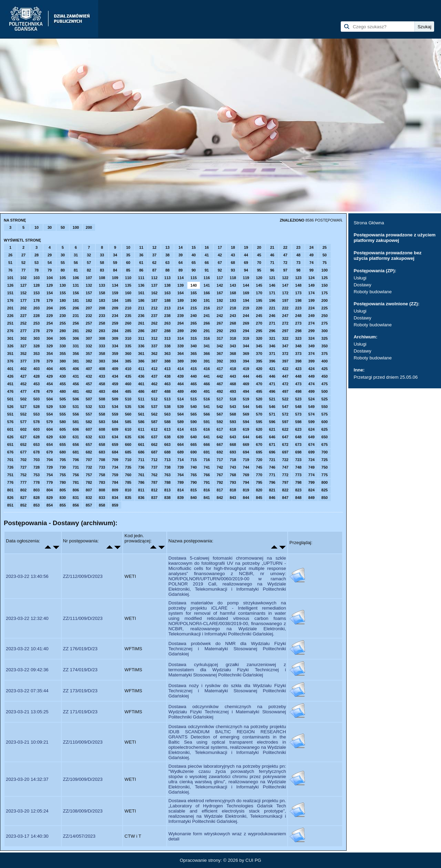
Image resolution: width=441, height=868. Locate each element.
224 (311, 308)
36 (141, 255)
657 (89, 445)
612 (154, 429)
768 (233, 475)
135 (128, 285)
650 (325, 437)
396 (272, 361)
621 (272, 429)
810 (128, 490)
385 (128, 361)
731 (76, 467)
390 (194, 361)
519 (246, 399)
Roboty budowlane (372, 292)
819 (246, 490)
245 (259, 316)
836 (141, 498)
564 (181, 414)
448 (298, 376)
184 (115, 300)
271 (272, 323)
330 (63, 346)
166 (207, 293)
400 (325, 361)
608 (102, 429)
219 (246, 308)
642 (220, 437)
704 (50, 460)
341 (207, 346)
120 (259, 278)
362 (154, 354)
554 (50, 414)
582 (89, 422)
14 (181, 247)
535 (128, 407)
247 (285, 316)
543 (233, 407)
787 (154, 482)
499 (311, 391)
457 (89, 384)
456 (76, 384)
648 (298, 437)
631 (76, 437)
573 (298, 414)
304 (50, 338)
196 (272, 300)
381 (76, 361)
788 (167, 482)
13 (167, 247)
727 (23, 467)
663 (167, 445)
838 (167, 498)
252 (23, 323)
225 (325, 308)
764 (181, 475)
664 (181, 445)
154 (50, 293)
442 (220, 376)
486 (141, 391)
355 (63, 354)
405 (63, 369)
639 (181, 437)
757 (89, 475)
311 (141, 338)
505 (63, 399)
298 (298, 331)
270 (259, 323)
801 (10, 490)
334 (115, 346)
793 (233, 482)
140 (194, 285)
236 (141, 316)
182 (89, 300)
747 (285, 467)
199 (311, 300)
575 (325, 414)
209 (115, 308)
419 (246, 369)
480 (63, 391)
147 (285, 285)
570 (259, 414)
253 (37, 323)
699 (311, 452)
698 (298, 452)
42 (220, 255)
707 (89, 460)
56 (76, 263)
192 (220, 300)
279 (50, 331)
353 (37, 354)
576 (10, 422)
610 (128, 429)
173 (298, 293)
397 (285, 361)
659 (115, 445)
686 (141, 452)
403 (37, 369)
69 (246, 263)
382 (89, 361)
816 (207, 490)
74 (311, 263)
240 (194, 316)
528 (37, 407)
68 (233, 263)
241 (207, 316)
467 (220, 384)
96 (272, 270)
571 (272, 414)
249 (311, 316)
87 (154, 270)
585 (128, 422)
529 (50, 407)
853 (37, 505)
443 (233, 376)
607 (89, 429)
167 (220, 293)
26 (10, 255)
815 (194, 490)
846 (272, 498)
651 (10, 445)
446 (272, 376)
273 (298, 323)
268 (233, 323)
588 (167, 422)
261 (141, 323)
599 (311, 422)
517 (220, 399)
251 (10, 323)
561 (141, 414)
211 (141, 308)
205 (63, 308)
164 (181, 293)
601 (10, 429)
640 (194, 437)
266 (207, 323)
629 (50, 437)
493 (233, 391)
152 (23, 293)
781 (76, 482)
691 (207, 452)
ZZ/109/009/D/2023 (83, 779)
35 (128, 255)
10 (37, 227)
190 (194, 300)
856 (76, 505)
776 (10, 482)
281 (76, 331)
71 (272, 263)
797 (285, 482)
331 (76, 346)
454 (50, 384)
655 (63, 445)
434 (115, 376)
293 (233, 331)
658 (102, 445)
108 (102, 278)
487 (154, 391)
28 (37, 255)
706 (76, 460)
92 (220, 270)
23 (298, 247)
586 (141, 422)
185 (128, 300)
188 (167, 300)
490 (194, 391)
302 (23, 338)
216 (207, 308)
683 (102, 452)
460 (128, 384)
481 (76, 391)
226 (10, 316)
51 (10, 263)
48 (298, 255)
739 (181, 467)
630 (63, 437)
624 (311, 429)
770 (259, 475)
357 (89, 354)
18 (233, 247)
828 (37, 498)
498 (298, 391)
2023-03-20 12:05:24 (27, 811)
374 (311, 354)
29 (50, 255)
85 (128, 270)
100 (76, 227)
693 (233, 452)
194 (246, 300)
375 (325, 354)
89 (181, 270)
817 (220, 490)
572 (285, 414)
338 (167, 346)
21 (272, 247)
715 (194, 460)
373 (298, 354)
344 (246, 346)
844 (246, 498)
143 (233, 285)
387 (154, 361)
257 (89, 323)
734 (115, 467)
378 (37, 361)
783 (102, 482)
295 (259, 331)
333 (102, 346)
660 (128, 445)
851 (10, 505)
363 (167, 354)
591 (207, 422)
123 (298, 278)
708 (102, 460)
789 (181, 482)
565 (194, 414)
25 (325, 247)
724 (311, 460)
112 (154, 278)
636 (141, 437)
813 (167, 490)
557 (89, 414)
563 (167, 414)
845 (259, 498)
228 (37, 316)
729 (50, 467)
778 (37, 482)
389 (181, 361)
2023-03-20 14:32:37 (27, 779)
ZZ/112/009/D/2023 (83, 576)
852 (23, 505)
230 (63, 316)
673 (298, 445)
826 (10, 498)
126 (10, 285)
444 (246, 376)
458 (102, 384)
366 (207, 354)
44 (246, 255)
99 (311, 270)
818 (233, 490)
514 (181, 399)
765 (194, 475)
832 (89, 498)
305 (63, 338)
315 (194, 338)
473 (298, 384)
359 (115, 354)
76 (10, 270)
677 (23, 452)
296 (272, 331)
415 (194, 369)
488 (167, 391)
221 (272, 308)
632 (89, 437)
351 (10, 354)
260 (128, 323)
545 (259, 407)
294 (246, 331)
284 (115, 331)
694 (246, 452)
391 (207, 361)
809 (115, 490)
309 (115, 338)
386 (141, 361)
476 (10, 391)
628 (37, 437)
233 (102, 316)
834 (115, 498)
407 (89, 369)
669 (246, 445)
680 (63, 452)
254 (50, 323)
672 (285, 445)
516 (207, 399)
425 (325, 369)
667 (220, 445)
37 (154, 255)
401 (10, 369)
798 (298, 482)
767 (220, 475)
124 (311, 278)
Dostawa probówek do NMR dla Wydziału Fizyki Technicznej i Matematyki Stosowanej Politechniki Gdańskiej (227, 649)
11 (141, 247)
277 (23, 331)
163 (167, 293)
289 (181, 331)
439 (181, 376)
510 (128, 399)
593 (233, 422)
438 (167, 376)
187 (154, 300)
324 (311, 338)
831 (76, 498)
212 (154, 308)
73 (298, 263)
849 (311, 498)
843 (233, 498)
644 (246, 437)
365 (194, 354)
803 (37, 490)
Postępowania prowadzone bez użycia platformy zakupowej (387, 256)
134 (115, 285)
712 (154, 460)
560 (128, 414)
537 (154, 407)
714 (181, 460)
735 (128, 467)
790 (194, 482)
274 (311, 323)
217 (220, 308)
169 (246, 293)
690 (194, 452)
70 (259, 263)
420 (259, 369)
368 (233, 354)
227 (23, 316)
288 (167, 331)
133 (102, 285)
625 (325, 429)
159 (115, 293)
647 (285, 437)
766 (207, 475)
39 (181, 255)
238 (167, 316)
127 (23, 285)
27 (23, 255)
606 (76, 429)
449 (311, 376)
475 (325, 384)
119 (246, 278)
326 (10, 346)
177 (23, 300)
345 (259, 346)
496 (272, 391)
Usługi (360, 278)
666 (207, 445)
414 (181, 369)
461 (141, 384)
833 (102, 498)
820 (259, 490)
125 (325, 278)
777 (23, 482)
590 (194, 422)
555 (63, 414)
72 (285, 263)
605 (63, 429)
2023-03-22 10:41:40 (27, 649)
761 (141, 475)
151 (10, 293)
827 (23, 498)
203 (37, 308)
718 (233, 460)
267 (220, 323)
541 (207, 407)
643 (233, 437)
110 (128, 278)
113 (167, 278)
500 (325, 391)
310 (128, 338)
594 (246, 422)
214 (181, 308)
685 (128, 452)
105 (63, 278)
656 (76, 445)
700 (325, 452)
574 (311, 414)
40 (194, 255)
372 (285, 354)
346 (272, 346)
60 (128, 263)
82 (89, 270)
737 (154, 467)
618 (233, 429)
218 (233, 308)
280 (63, 331)
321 (272, 338)
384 (115, 361)
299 (311, 331)
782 (89, 482)
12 (154, 247)
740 (194, 467)
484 (115, 391)
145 (259, 285)
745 (259, 467)
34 (115, 255)
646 (272, 437)
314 (181, 338)
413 (167, 369)
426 (10, 376)
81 (76, 270)
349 (311, 346)
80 (63, 270)
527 (23, 407)
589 (181, 422)
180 (63, 300)
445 (259, 376)
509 (115, 399)
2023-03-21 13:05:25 (27, 712)
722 (285, 460)
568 (233, 414)
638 (167, 437)
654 (50, 445)
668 (233, 445)
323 (298, 338)
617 (220, 429)
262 (154, 323)
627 (23, 437)
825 (325, 490)
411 (141, 369)
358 (102, 354)
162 (154, 293)
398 (298, 361)
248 (298, 316)
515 (194, 399)
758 (102, 475)
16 (207, 247)
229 (50, 316)
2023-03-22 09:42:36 (27, 670)
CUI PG (253, 860)
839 (181, 498)
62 (154, 263)
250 (325, 316)
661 (141, 445)
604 (50, 429)
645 (259, 437)
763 (167, 475)
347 (285, 346)
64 (181, 263)
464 (181, 384)
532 (89, 407)
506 (76, 399)
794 (246, 482)
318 (233, 338)
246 (272, 316)
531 (76, 407)
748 (298, 467)
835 (128, 498)
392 (220, 361)
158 (102, 293)
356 (76, 354)
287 (154, 331)
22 (285, 247)
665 (194, 445)
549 (311, 407)
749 (311, 467)
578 (37, 422)
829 (50, 498)
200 (89, 227)
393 (233, 361)
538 (167, 407)
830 (63, 498)
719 (246, 460)
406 (76, 369)
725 (325, 460)
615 (194, 429)
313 (167, 338)
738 (167, 467)
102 (23, 278)
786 (141, 482)
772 (285, 475)
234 (115, 316)
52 (23, 263)
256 (76, 323)
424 (311, 369)
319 (246, 338)
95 (259, 270)
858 (102, 505)
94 (246, 270)
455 (63, 384)
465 (194, 384)
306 (76, 338)
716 (207, 460)
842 (220, 498)
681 (76, 452)
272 (285, 323)
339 (181, 346)
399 (311, 361)
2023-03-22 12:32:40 (27, 618)
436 (141, 376)
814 (181, 490)
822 (285, 490)
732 (89, 467)
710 (128, 460)
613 (167, 429)
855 (63, 505)
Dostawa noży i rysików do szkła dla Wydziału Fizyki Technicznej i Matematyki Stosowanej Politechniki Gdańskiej (227, 691)
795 (259, 482)
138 (167, 285)
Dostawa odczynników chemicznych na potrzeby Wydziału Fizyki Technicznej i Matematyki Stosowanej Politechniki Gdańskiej (227, 712)
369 (246, 354)
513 (167, 399)
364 (181, 354)
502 (23, 399)
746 (272, 467)
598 (298, 422)
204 (50, 308)
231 (76, 316)
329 (50, 346)
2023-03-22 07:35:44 (27, 691)
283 (102, 331)
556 (76, 414)
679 (50, 452)
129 (50, 285)
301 (10, 338)
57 (89, 263)
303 (37, 338)
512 (154, 399)
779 (50, 482)
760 (128, 475)
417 (220, 369)
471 (272, 384)
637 (154, 437)
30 (50, 227)
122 (285, 278)
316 (207, 338)
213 (167, 308)
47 (285, 255)
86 (141, 270)
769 (246, 475)
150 (325, 285)
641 (207, 437)
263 (167, 323)
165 (194, 293)
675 (325, 445)
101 (10, 278)
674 (311, 445)
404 (50, 369)
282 (89, 331)
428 (37, 376)
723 (298, 460)
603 (37, 429)
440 (194, 376)
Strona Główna (369, 223)
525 (325, 399)
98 (298, 270)
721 (272, 460)
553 (37, 414)
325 (325, 338)
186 (141, 300)
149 (311, 285)
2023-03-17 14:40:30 (27, 836)
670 (259, 445)
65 (194, 263)
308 (102, 338)
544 (246, 407)
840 (194, 498)
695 (259, 452)
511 (141, 399)
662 (154, 445)
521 (272, 399)
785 (128, 482)
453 (37, 384)
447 (285, 376)
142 (220, 285)
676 (10, 452)
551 (10, 414)
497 (285, 391)
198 (298, 300)
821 (272, 490)
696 (272, 452)
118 (233, 278)
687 (154, 452)
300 (325, 331)
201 (10, 308)
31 (76, 255)
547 (285, 407)
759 (115, 475)
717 (220, 460)
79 (50, 270)
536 (141, 407)
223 (298, 308)
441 (207, 376)
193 (233, 300)
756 (76, 475)
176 (10, 300)
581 (76, 422)
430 (63, 376)
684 (115, 452)
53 (37, 263)
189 (181, 300)
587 (154, 422)
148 (298, 285)
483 (102, 391)
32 (89, 255)
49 (311, 255)
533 (102, 407)
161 (141, 293)
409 (115, 369)
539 (181, 407)
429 (50, 376)
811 (141, 490)
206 (76, 308)
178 (37, 300)
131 (76, 285)
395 (259, 361)
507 (89, 399)
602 (23, 429)
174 (311, 293)
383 (102, 361)
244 (246, 316)
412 (154, 369)
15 (194, 247)
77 (23, 270)
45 (259, 255)
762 (154, 475)
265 (194, 323)
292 (220, 331)
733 (102, 467)
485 (128, 391)
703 (37, 460)
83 (102, 270)
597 (285, 422)
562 (154, 414)
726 (10, 467)
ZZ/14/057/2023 (79, 836)
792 (220, 482)
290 (194, 331)
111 (141, 278)
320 (259, 338)
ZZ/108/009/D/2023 (83, 811)
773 (298, 475)
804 (50, 490)
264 (181, 323)
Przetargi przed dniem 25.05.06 (386, 377)
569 (246, 414)
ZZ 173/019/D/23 (80, 691)
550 (325, 407)
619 (246, 429)
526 (10, 407)
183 (102, 300)
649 (311, 437)
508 (102, 399)
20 (259, 247)
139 (181, 285)
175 (325, 293)
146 (272, 285)
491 (207, 391)
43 (233, 255)
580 (63, 422)
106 (76, 278)
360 (128, 354)
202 (23, 308)
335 (128, 346)
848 (298, 498)
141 (207, 285)
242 (220, 316)
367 (220, 354)
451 (10, 384)
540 (194, 407)
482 (89, 391)
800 (325, 482)
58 (102, 263)
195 (259, 300)
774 (311, 475)
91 (207, 270)
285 (128, 331)
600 (325, 422)
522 (285, 399)
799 (311, 482)
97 (285, 270)
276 (10, 331)
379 (50, 361)
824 (311, 490)
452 (23, 384)
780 (63, 482)
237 (154, 316)
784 (115, 482)
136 (141, 285)
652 (23, 445)
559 (115, 414)
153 (37, 293)
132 (89, 285)
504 (50, 399)
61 (141, 263)
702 (23, 460)
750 (325, 467)
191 (207, 300)
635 (128, 437)
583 (102, 422)
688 (167, 452)
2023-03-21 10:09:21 (27, 742)
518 (233, 399)
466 (207, 384)
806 (76, 490)
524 (311, 399)
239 (181, 316)
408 (102, 369)
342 (220, 346)
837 (154, 498)
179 (50, 300)
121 (272, 278)
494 (246, 391)
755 (63, 475)
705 (63, 460)
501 (10, 399)
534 (115, 407)
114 (181, 278)
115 (194, 278)
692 (220, 452)
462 (154, 384)
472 (285, 384)
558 (102, 414)
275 (325, 323)
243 (233, 316)
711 (141, 460)
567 (220, 414)
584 (115, 422)
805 (63, 490)
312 (154, 338)
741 (207, 467)
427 (23, 376)
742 (220, 467)
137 (154, 285)
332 (89, 346)
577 (23, 422)
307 (89, 338)
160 (128, 293)
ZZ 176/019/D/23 (80, 649)
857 (89, 505)
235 (128, 316)
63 (167, 263)
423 (298, 369)
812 (154, 490)
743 (233, 467)
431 (76, 376)
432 (89, 376)
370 (259, 354)
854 (50, 505)
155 (63, 293)
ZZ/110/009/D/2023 (83, 742)
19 (246, 247)
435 (128, 376)
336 (141, 346)
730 (63, 467)
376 (10, 361)
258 (102, 323)
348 (298, 346)
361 (141, 354)
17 (220, 247)
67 (220, 263)
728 (37, 467)
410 (128, 369)
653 (37, 445)
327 (23, 346)
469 (246, 384)
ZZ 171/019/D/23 (80, 712)
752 (23, 475)
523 (298, 399)
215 (194, 308)
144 (246, 285)
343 (233, 346)
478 (37, 391)
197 (285, 300)
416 (207, 369)
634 (115, 437)
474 (311, 384)
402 (23, 369)
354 (50, 354)
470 (259, 384)
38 (167, 255)
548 (298, 407)
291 (207, 331)
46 (272, 255)
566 (207, 414)
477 (23, 391)
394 (246, 361)
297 (285, 331)
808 (102, 490)
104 (50, 278)
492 (220, 391)
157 (89, 293)
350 (325, 346)
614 (181, 429)
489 (181, 391)
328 (37, 346)
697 (285, 452)
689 (181, 452)
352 (23, 354)
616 (207, 429)
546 (272, 407)
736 (141, 467)
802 (23, 490)
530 (63, 407)
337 (154, 346)
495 (259, 391)
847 (285, 498)
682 (89, 452)
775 (325, 475)
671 (272, 445)
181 (76, 300)
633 (102, 437)
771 (272, 475)
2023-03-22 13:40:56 (27, 576)
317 (220, 338)
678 (37, 452)
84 (115, 270)
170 (259, 293)
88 (167, 270)
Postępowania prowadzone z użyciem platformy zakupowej (394, 238)
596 (272, 422)
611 (141, 429)
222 (285, 308)
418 (233, 369)
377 (23, 361)
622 (285, 429)
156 (76, 293)
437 (154, 376)
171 (272, 293)
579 (50, 422)
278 (37, 331)
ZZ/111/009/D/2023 (83, 618)
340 (194, 346)
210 (128, 308)
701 (10, 460)
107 (89, 278)
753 (37, 475)
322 (285, 338)
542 (220, 407)
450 (325, 376)
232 (89, 316)
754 (50, 475)
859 (115, 505)
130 (63, 285)
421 (272, 369)
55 (63, 263)
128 (37, 285)
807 (89, 490)
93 (233, 270)
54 (50, 263)
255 (63, 323)
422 (285, 369)
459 (115, 384)
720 (259, 460)
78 (37, 270)
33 (102, 255)
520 (259, 399)
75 (325, 263)
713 (167, 460)
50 (63, 227)
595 (259, 422)
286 (141, 331)
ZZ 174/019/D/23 (80, 670)
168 (233, 293)
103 (37, 278)
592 (220, 422)
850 (325, 498)
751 (10, 475)
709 (115, 460)
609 (115, 429)
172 (285, 293)
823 (298, 490)
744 (246, 467)
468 (233, 384)
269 (246, 323)
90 (194, 270)
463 (167, 384)
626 (10, 437)
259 (115, 323)
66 (207, 263)
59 (115, 263)
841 (207, 498)
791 (207, 482)
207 (89, 308)
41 (207, 255)
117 (220, 278)
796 (272, 482)
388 (167, 361)
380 (63, 361)
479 (50, 391)
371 (272, 354)
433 (102, 376)
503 (37, 399)
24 (311, 247)
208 (102, 308)
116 (207, 278)
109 (115, 278)
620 (259, 429)
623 (298, 429)
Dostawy (362, 285)
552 (23, 414)
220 (259, 308)
